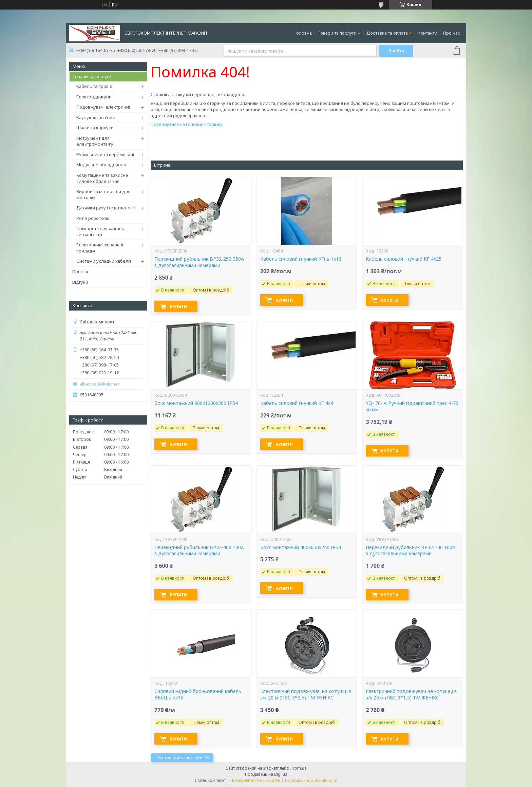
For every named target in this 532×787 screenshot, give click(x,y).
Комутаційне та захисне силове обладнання (102, 178)
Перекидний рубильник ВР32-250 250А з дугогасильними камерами (199, 262)
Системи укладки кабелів (104, 261)
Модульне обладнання (101, 165)
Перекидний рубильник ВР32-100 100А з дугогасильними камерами (411, 551)
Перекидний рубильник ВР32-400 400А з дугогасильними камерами (199, 551)
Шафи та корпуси (95, 128)
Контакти (427, 33)
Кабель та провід (94, 86)
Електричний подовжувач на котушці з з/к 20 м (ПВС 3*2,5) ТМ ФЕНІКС (306, 695)
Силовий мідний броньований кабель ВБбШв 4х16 (198, 695)
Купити (178, 307)
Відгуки (80, 282)
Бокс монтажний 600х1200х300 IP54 (196, 403)
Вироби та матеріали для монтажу (103, 194)
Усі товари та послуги (180, 757)
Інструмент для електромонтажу (95, 141)
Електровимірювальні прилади (100, 248)
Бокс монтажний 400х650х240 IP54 (301, 547)
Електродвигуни (94, 97)
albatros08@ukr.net (99, 384)
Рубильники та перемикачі (105, 154)
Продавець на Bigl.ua (266, 774)
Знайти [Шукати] (396, 51)
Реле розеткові (93, 218)
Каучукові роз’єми (96, 117)
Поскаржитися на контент (255, 780)
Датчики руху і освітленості (106, 208)
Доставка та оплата (387, 33)
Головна (303, 33)
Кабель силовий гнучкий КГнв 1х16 (301, 259)
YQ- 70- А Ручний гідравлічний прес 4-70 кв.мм (412, 406)
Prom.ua (299, 768)
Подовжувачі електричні (103, 107)
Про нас (452, 33)
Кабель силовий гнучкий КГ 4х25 (404, 259)
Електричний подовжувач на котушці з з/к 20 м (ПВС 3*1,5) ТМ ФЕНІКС (411, 695)
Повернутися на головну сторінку (187, 124)
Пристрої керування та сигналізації (101, 231)
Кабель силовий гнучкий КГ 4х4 (297, 403)
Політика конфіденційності (311, 780)
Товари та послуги (337, 33)
